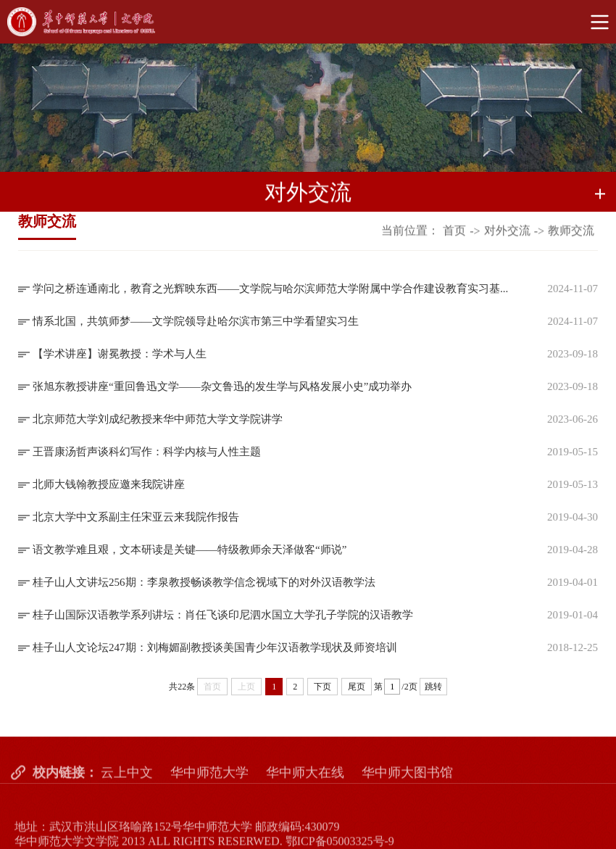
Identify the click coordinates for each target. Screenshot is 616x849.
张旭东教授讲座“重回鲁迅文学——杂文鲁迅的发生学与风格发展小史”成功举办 (222, 386)
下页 (322, 687)
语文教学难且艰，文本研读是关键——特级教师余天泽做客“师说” (190, 550)
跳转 (433, 687)
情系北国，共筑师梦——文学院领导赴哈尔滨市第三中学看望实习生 (196, 321)
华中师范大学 (209, 784)
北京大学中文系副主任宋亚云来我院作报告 (136, 517)
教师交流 (571, 232)
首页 (454, 232)
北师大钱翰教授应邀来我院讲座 (109, 484)
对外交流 (507, 232)
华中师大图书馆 (407, 784)
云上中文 (127, 784)
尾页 (357, 687)
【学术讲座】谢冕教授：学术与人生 (120, 354)
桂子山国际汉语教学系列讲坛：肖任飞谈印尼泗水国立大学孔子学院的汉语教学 (223, 615)
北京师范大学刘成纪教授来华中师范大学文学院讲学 (158, 419)
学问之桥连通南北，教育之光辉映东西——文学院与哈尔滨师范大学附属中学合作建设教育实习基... (270, 289)
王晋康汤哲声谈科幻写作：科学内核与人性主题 (147, 452)
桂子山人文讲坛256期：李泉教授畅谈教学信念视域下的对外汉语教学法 (204, 582)
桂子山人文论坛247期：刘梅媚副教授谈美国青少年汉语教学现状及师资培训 (215, 647)
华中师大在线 (305, 784)
